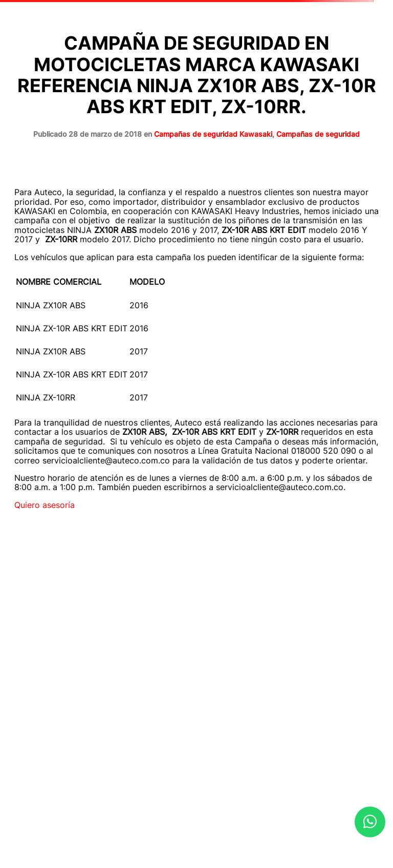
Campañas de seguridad (318, 134)
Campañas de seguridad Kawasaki (213, 134)
